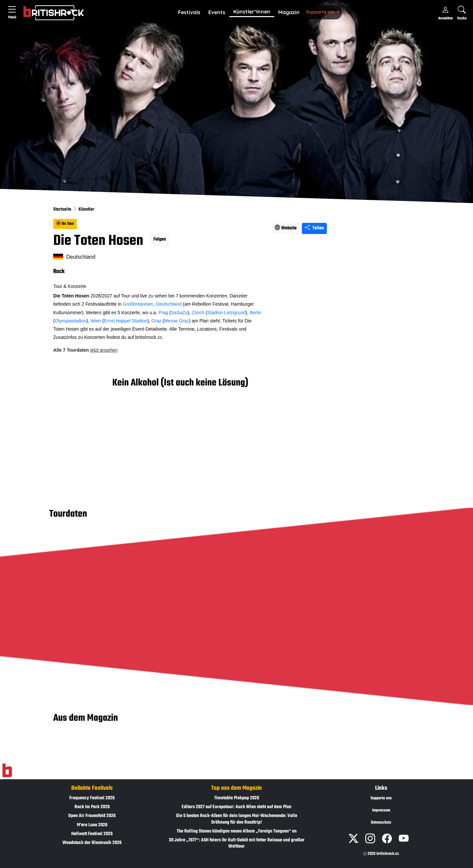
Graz (156, 321)
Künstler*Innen (252, 12)
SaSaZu (179, 313)
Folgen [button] (160, 239)
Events (217, 12)
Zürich (198, 313)
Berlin (256, 313)
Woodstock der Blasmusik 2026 (92, 843)
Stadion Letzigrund (226, 313)
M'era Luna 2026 (92, 825)
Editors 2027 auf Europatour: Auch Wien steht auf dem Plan (236, 807)
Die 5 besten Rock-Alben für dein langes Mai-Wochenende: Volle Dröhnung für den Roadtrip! (237, 819)
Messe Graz (177, 321)
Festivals (189, 12)
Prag (163, 313)
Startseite (63, 210)
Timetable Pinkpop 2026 (237, 798)
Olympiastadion (71, 321)
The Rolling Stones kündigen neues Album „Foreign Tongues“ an (237, 831)
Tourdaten (68, 514)
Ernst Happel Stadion (125, 321)
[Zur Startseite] (7, 771)
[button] (189, 12)
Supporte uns (323, 12)
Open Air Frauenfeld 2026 (92, 816)
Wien (96, 321)
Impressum (381, 810)
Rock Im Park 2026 (92, 807)
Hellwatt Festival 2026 (92, 834)
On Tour (65, 224)
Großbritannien (138, 304)
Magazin (289, 12)
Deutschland (169, 304)
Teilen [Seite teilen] (314, 228)
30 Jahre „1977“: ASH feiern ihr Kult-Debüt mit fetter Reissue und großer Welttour (237, 843)
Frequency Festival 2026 (92, 798)
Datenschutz (381, 823)
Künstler (86, 210)
